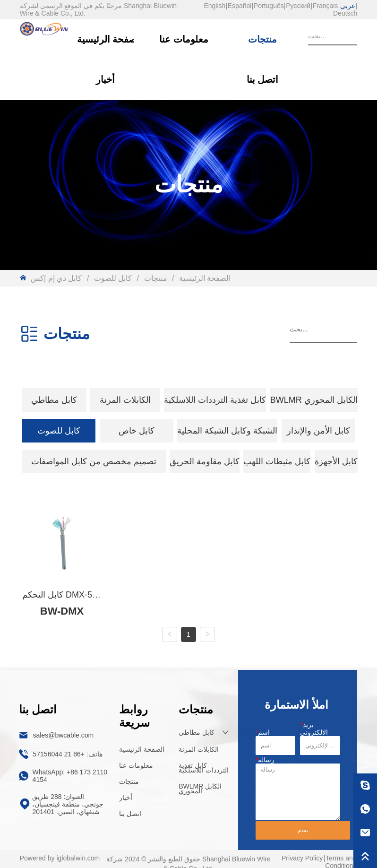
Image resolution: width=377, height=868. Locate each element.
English (214, 6)
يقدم (303, 832)
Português (269, 6)
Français (326, 6)
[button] (54, 400)
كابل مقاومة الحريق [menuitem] (205, 461)
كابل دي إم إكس (57, 278)
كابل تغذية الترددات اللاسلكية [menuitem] (215, 400)
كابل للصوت (113, 278)
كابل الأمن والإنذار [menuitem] (318, 431)
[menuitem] (54, 400)
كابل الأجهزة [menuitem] (336, 461)
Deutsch (345, 13)
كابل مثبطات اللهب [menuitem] (277, 461)
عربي (348, 6)
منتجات (155, 278)
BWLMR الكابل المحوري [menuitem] (314, 400)
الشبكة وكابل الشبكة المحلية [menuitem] (227, 431)
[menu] (189, 400)
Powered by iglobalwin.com (60, 859)
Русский (298, 6)
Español (240, 6)
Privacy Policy (302, 859)
